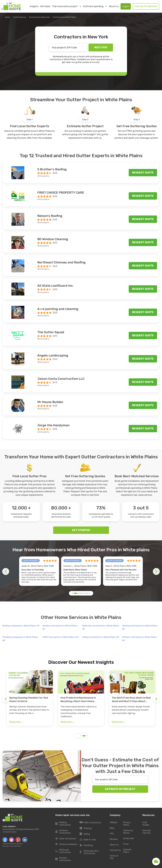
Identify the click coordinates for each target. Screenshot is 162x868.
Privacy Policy (127, 824)
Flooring (86, 828)
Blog (112, 828)
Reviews (114, 839)
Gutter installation (66, 844)
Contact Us (115, 850)
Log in (126, 6)
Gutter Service (20, 17)
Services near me (147, 832)
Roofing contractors (63, 824)
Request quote (143, 173)
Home (8, 17)
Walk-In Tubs (88, 840)
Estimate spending (95, 6)
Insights (34, 6)
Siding (85, 834)
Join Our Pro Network (146, 6)
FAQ (112, 834)
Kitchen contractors (63, 859)
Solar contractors (66, 839)
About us (114, 6)
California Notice (128, 832)
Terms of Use (114, 857)
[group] (30, 698)
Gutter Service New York (39, 17)
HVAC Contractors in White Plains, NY (61, 637)
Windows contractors (63, 832)
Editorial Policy (127, 851)
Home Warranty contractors (89, 852)
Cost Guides (146, 824)
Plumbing (86, 845)
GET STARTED (81, 530)
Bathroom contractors (63, 851)
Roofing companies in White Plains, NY (21, 626)
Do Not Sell (129, 838)
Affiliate (114, 822)
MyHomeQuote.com (16, 844)
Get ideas (45, 6)
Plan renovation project (67, 6)
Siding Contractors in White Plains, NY (101, 637)
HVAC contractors (90, 823)
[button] (73, 593)
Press (126, 844)
